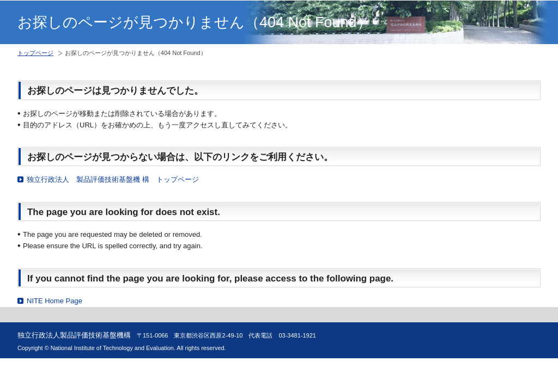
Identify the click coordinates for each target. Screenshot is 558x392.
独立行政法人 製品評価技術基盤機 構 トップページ (113, 179)
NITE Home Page (54, 301)
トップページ (35, 53)
